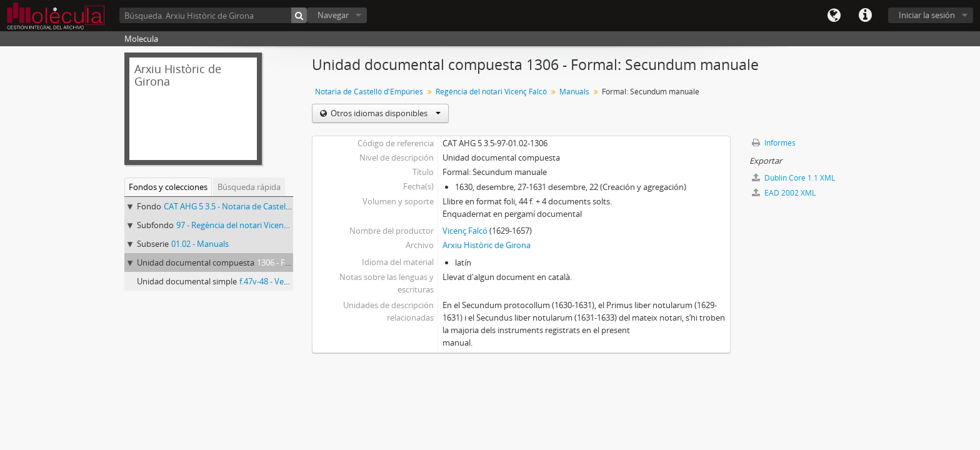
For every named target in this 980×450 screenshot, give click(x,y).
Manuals (574, 92)
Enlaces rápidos (865, 16)
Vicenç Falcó (465, 231)
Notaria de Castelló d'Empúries (369, 92)
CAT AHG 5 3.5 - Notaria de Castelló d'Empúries (250, 206)
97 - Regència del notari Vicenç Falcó (242, 225)
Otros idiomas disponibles (385, 113)
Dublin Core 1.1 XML (793, 178)
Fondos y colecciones (168, 187)
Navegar (333, 15)
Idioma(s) (834, 16)
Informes (774, 143)
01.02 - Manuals (200, 244)
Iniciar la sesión (927, 15)
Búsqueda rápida (249, 187)
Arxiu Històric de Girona (487, 245)
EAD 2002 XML (784, 193)
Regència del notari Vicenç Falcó (491, 92)
